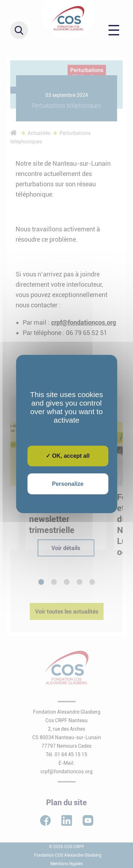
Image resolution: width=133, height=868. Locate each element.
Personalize (68, 484)
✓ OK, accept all (68, 456)
